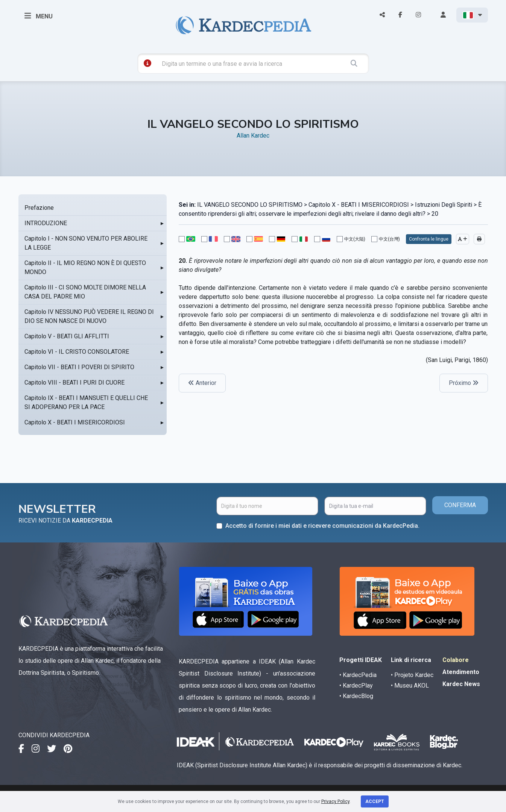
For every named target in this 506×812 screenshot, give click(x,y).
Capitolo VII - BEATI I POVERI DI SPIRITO (79, 367)
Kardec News (461, 684)
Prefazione (39, 208)
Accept (375, 801)
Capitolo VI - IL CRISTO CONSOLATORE (77, 352)
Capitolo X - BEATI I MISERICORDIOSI (75, 422)
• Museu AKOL (410, 686)
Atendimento (461, 672)
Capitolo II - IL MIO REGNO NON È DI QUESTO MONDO (85, 267)
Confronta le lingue (429, 239)
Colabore (456, 660)
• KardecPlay (356, 686)
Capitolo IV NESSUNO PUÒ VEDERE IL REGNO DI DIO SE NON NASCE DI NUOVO (89, 316)
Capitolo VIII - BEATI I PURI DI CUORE (74, 383)
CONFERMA (460, 505)
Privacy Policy (335, 801)
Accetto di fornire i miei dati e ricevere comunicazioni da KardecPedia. (322, 526)
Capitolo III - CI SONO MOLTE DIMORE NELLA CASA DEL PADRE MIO (85, 292)
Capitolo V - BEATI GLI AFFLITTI (67, 336)
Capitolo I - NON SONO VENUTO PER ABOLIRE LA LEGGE (86, 243)
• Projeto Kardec (412, 675)
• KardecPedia (358, 675)
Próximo (464, 383)
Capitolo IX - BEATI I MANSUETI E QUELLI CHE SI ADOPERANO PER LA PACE (86, 402)
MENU (39, 16)
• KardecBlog (356, 696)
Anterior (202, 383)
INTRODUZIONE (46, 223)
